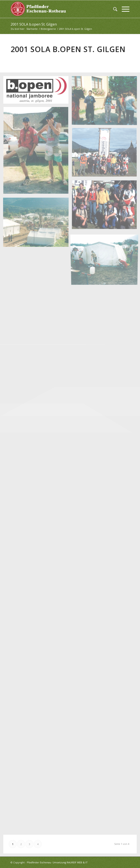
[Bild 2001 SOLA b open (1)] (38, 92)
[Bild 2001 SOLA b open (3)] (38, 152)
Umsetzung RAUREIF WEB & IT (70, 862)
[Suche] (113, 9)
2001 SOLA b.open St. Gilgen (34, 24)
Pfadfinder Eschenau (39, 862)
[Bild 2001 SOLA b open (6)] (38, 224)
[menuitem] (113, 9)
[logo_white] (58, 9)
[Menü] (123, 9)
